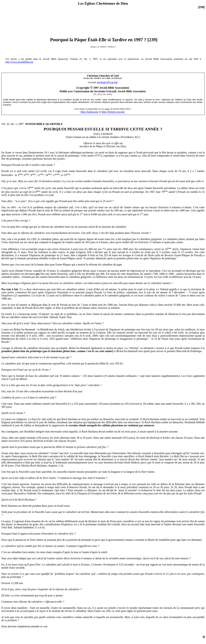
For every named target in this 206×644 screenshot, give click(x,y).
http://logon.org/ (90, 112)
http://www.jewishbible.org (19, 62)
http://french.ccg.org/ (113, 112)
